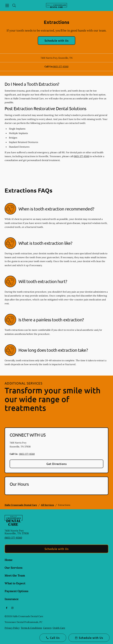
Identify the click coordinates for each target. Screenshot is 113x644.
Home (9, 560)
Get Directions (57, 464)
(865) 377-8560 (61, 66)
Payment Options (17, 591)
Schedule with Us (57, 40)
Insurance (12, 599)
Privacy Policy (12, 628)
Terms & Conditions (31, 628)
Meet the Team (15, 575)
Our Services (14, 568)
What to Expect (15, 583)
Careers (47, 628)
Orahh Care (59, 628)
